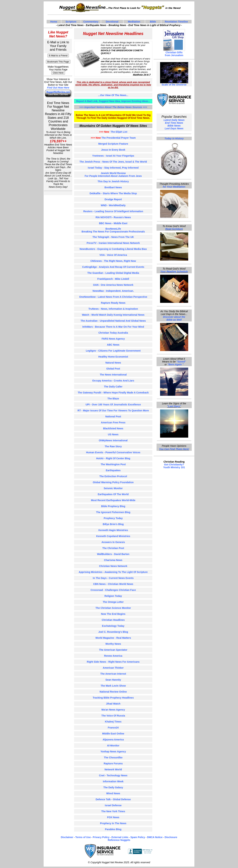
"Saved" (181, 362)
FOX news (113, 817)
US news (113, 434)
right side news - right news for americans (113, 662)
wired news (113, 793)
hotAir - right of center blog (113, 458)
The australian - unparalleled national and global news (113, 321)
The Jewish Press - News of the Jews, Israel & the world (113, 162)
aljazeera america (113, 740)
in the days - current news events (113, 578)
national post (113, 416)
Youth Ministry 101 (174, 467)
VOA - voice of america (113, 255)
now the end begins (113, 614)
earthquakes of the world (113, 494)
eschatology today (113, 626)
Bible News (174, 126)
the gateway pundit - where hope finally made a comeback (113, 393)
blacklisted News (113, 428)
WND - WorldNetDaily (113, 205)
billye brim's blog (113, 524)
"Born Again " (176, 364)
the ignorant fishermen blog (113, 512)
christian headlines (113, 620)
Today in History (174, 138)
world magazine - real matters (113, 638)
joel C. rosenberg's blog (113, 632)
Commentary (91, 22)
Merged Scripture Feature (113, 144)
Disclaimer (67, 837)
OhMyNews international (113, 440)
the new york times (113, 811)
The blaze (113, 399)
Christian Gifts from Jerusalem (174, 54)
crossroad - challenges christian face (113, 590)
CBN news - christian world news (113, 584)
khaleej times (113, 722)
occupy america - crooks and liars (113, 381)
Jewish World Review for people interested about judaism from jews (113, 175)
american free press (113, 422)
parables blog (113, 829)
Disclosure (171, 837)
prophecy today (113, 518)
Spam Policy (138, 837)
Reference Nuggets (119, 840)
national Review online (113, 692)
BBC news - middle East (113, 223)
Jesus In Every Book (113, 150)
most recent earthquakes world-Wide (113, 500)
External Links (120, 837)
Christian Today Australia (113, 333)
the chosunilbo (113, 757)
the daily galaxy (113, 787)
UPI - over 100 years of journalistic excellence (113, 405)
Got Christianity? (174, 465)
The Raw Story (113, 446)
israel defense (113, 805)
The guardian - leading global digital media (113, 273)
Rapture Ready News (113, 303)
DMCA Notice (155, 837)
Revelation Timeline (176, 22)
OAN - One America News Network (113, 285)
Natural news (113, 363)
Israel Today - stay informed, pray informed (113, 168)
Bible (153, 22)
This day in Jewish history (113, 181)
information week (113, 781)
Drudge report (113, 199)
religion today (113, 596)
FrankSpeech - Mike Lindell (113, 279)
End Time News (174, 123)
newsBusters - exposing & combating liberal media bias (113, 249)
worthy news (113, 644)
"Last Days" (174, 406)
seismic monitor (113, 488)
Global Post (113, 369)
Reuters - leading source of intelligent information (113, 211)
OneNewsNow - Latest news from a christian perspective (113, 297)
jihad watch (113, 704)
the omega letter (113, 602)
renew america (113, 656)
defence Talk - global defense (113, 799)
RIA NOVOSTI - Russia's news (113, 217)
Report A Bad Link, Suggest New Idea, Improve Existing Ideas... (113, 101)
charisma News (113, 560)
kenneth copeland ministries (113, 536)
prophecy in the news (113, 823)
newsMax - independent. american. (113, 291)
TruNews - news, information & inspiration (113, 309)
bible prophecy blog (113, 506)
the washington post (113, 464)
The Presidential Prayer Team (113, 138)
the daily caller (113, 387)
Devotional (112, 22)
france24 (113, 728)
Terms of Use (83, 837)
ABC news (113, 345)
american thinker (113, 668)
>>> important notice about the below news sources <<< (113, 107)
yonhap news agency (113, 752)
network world (113, 769)
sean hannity (113, 680)
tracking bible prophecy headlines (113, 698)
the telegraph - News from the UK (113, 237)
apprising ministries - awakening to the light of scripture (113, 572)
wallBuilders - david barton (113, 554)
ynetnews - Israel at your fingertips (113, 156)
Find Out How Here (58, 88)
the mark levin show (113, 686)
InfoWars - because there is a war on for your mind (113, 327)
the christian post (113, 548)
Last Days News (174, 128)
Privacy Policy (101, 837)
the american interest (113, 674)
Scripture (71, 22)
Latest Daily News (174, 120)
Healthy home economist (113, 357)
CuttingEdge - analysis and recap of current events (113, 267)
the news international (113, 375)
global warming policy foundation (113, 482)
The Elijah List (113, 132)
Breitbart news (113, 187)
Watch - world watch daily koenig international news (113, 315)
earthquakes (113, 470)
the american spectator (113, 650)
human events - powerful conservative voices (113, 452)
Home (54, 22)
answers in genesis (113, 542)
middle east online (113, 734)
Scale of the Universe (174, 83)
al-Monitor (113, 746)
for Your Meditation (174, 187)
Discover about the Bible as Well (174, 318)
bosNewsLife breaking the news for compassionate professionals (113, 230)
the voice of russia (113, 716)
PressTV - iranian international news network (113, 243)
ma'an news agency (113, 710)
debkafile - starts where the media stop (113, 193)
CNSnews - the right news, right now (113, 261)
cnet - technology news (113, 775)
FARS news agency (113, 339)
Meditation (134, 22)
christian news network (113, 566)
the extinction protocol (113, 476)
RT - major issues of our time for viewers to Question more (113, 411)
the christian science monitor (113, 608)
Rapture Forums (113, 763)
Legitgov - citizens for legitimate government (113, 351)
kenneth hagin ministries (113, 530)
